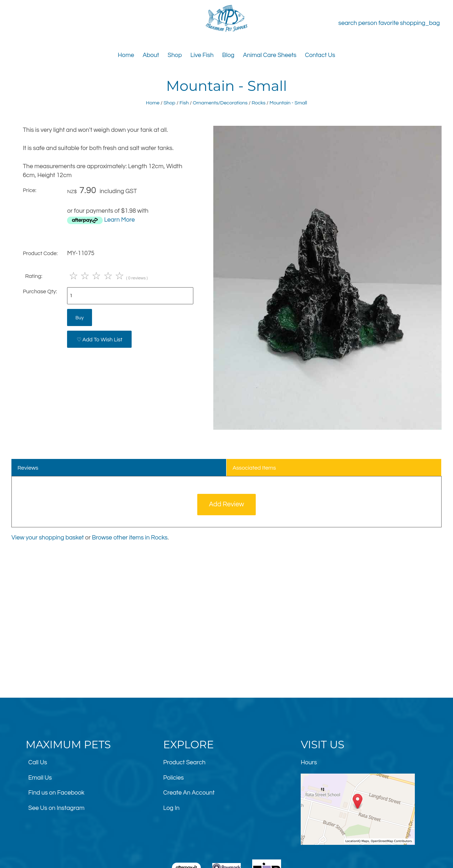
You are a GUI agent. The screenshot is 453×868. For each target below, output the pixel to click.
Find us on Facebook (56, 793)
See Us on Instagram (56, 808)
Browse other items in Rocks (130, 538)
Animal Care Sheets (270, 55)
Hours (309, 763)
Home (126, 55)
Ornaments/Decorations (220, 103)
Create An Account (189, 793)
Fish (184, 103)
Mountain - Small (288, 103)
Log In (172, 808)
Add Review (227, 504)
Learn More (119, 220)
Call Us (38, 763)
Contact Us (320, 55)
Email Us (40, 778)
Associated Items (254, 468)
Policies (174, 778)
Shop (175, 55)
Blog (228, 55)
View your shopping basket (48, 538)
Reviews (28, 468)
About (151, 55)
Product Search (185, 763)
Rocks (258, 103)
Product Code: (40, 253)
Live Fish (202, 55)
